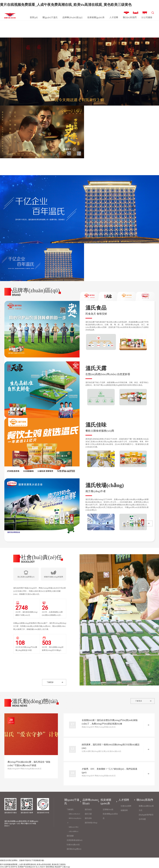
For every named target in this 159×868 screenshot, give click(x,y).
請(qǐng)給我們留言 (146, 815)
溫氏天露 (88, 814)
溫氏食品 (88, 809)
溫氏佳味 (88, 818)
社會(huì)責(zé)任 (73, 845)
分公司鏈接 (147, 17)
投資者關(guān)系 (96, 17)
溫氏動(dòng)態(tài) (74, 849)
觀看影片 (68, 149)
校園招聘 (124, 810)
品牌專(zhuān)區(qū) (72, 17)
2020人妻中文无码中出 (9, 867)
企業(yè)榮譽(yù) (73, 831)
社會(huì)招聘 (126, 806)
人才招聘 (114, 17)
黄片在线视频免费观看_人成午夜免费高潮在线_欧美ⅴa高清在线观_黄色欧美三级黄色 (66, 5)
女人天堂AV (41, 867)
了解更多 (137, 523)
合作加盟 (142, 819)
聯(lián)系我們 (130, 17)
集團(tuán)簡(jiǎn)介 (74, 814)
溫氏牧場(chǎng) (91, 823)
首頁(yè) (34, 17)
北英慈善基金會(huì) (74, 840)
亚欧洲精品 (50, 867)
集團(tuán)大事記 (74, 827)
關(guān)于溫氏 (50, 17)
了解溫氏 (70, 809)
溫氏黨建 (70, 836)
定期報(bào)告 (108, 809)
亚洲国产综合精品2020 (27, 867)
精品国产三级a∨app (62, 867)
